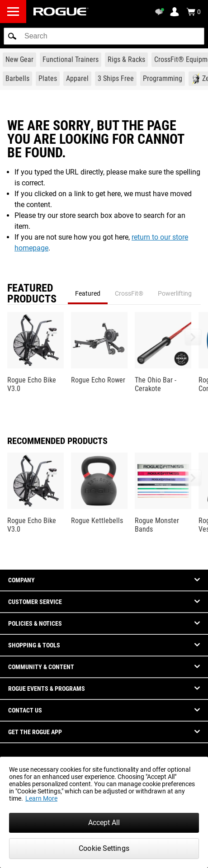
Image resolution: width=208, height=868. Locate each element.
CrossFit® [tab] (129, 293)
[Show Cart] (194, 12)
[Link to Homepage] (61, 12)
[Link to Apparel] (77, 79)
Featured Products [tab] (32, 293)
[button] (12, 36)
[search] (104, 36)
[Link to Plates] (48, 79)
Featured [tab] (88, 293)
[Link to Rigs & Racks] (126, 60)
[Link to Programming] (163, 79)
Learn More (41, 798)
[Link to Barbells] (17, 79)
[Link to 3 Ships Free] (116, 79)
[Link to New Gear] (19, 60)
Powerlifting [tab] (175, 293)
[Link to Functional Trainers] (71, 60)
